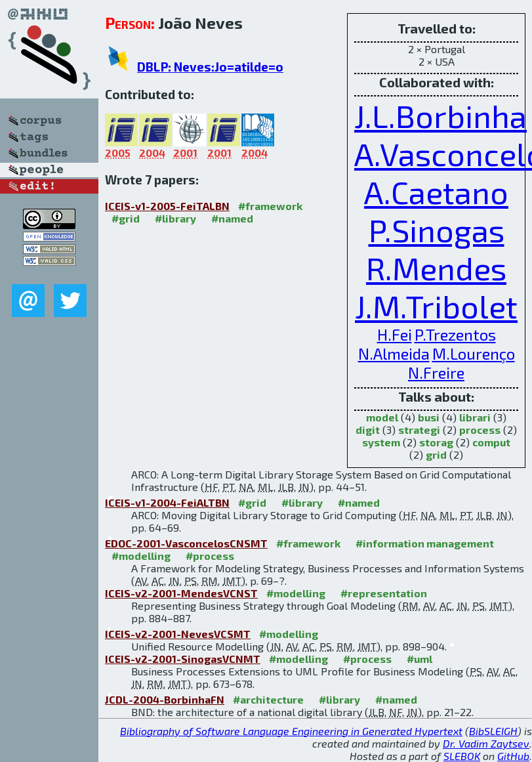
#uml (419, 659)
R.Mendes (436, 268)
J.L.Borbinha (440, 116)
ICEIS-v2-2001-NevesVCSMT (178, 634)
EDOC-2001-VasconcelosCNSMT (186, 543)
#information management (425, 543)
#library (175, 218)
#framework (270, 206)
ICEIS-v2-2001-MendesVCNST (181, 593)
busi (429, 417)
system (381, 442)
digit (368, 430)
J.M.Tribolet (436, 306)
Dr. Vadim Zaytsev (486, 743)
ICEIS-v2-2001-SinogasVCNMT (183, 659)
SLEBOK (462, 756)
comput (491, 442)
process (480, 430)
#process (210, 556)
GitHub (513, 756)
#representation (384, 593)
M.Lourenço (474, 353)
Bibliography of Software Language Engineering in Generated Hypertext (291, 731)
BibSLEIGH (493, 731)
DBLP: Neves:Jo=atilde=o (210, 67)
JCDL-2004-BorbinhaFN (165, 699)
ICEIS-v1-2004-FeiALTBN (167, 502)
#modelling (141, 556)
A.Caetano (436, 192)
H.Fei (395, 334)
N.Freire (436, 372)
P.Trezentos (455, 334)
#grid (126, 218)
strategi (419, 430)
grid (436, 455)
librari (475, 417)
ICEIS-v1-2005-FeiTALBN (167, 206)
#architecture (268, 699)
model (382, 417)
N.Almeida (394, 353)
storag (436, 442)
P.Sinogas (437, 230)
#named (232, 218)
